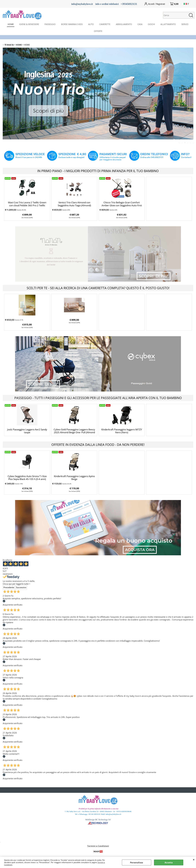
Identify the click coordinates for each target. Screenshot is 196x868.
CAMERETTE (105, 24)
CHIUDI (194, 860)
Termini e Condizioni (98, 846)
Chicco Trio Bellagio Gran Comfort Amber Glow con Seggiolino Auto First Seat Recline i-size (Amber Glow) (122, 205)
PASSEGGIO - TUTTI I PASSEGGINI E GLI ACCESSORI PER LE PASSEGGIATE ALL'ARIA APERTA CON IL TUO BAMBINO (98, 398)
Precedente (9, 587)
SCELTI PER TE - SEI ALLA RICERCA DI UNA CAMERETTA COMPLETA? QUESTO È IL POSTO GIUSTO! (98, 288)
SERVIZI (185, 24)
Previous (5, 93)
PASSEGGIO (50, 24)
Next (191, 93)
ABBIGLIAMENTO (124, 24)
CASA (140, 24)
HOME (11, 24)
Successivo (21, 587)
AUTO (91, 24)
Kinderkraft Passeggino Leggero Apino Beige (74, 478)
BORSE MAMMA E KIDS (72, 24)
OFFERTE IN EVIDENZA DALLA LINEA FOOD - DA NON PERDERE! (98, 445)
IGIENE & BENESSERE (29, 24)
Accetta (169, 862)
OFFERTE (98, 31)
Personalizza (136, 862)
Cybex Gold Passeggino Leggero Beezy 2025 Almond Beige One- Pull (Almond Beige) (74, 432)
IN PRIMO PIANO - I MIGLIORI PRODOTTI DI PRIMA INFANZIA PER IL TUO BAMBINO (98, 171)
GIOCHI (151, 24)
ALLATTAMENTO (168, 24)
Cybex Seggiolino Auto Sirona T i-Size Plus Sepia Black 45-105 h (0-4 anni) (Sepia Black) (27, 479)
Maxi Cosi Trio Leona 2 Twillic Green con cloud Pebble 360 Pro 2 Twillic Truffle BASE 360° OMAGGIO (27, 205)
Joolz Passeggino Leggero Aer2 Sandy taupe (27, 431)
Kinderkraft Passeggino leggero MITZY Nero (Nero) (122, 431)
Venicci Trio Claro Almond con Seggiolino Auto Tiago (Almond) (74, 204)
